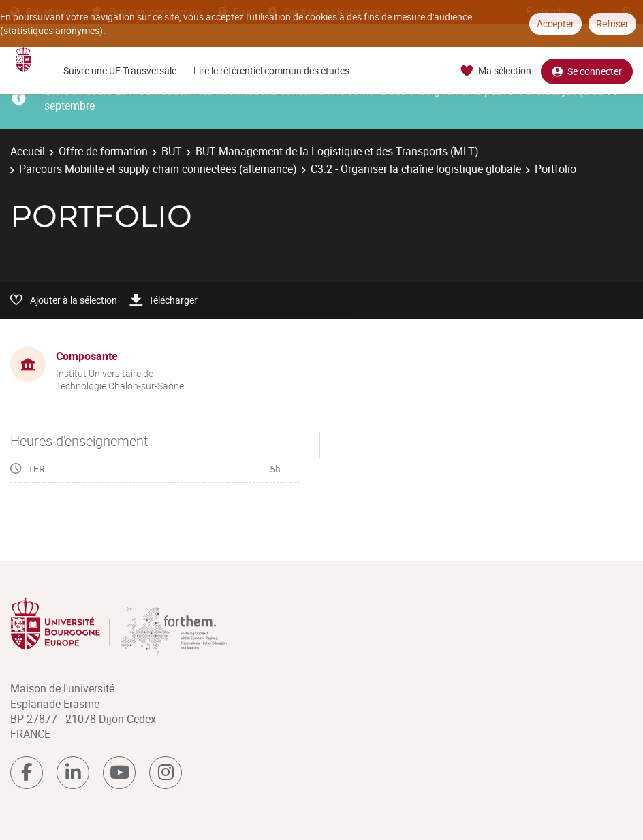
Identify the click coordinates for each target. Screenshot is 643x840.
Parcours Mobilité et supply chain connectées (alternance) (158, 169)
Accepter (555, 23)
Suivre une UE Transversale (120, 70)
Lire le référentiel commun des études (271, 70)
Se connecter (587, 71)
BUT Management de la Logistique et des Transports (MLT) (337, 151)
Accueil (28, 151)
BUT (172, 151)
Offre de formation (103, 151)
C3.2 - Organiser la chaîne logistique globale (416, 169)
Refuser (612, 23)
